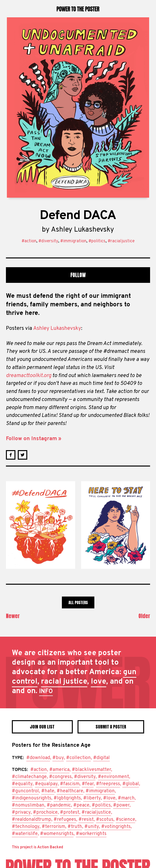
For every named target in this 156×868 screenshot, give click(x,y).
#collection (78, 758)
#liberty (92, 798)
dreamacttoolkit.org (29, 376)
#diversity (48, 241)
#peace (81, 805)
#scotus (105, 820)
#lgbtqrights (67, 798)
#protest (70, 812)
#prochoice (45, 812)
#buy (58, 758)
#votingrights (116, 827)
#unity (92, 827)
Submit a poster (111, 727)
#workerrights (91, 834)
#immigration (73, 241)
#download (38, 758)
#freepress (108, 784)
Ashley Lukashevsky (83, 230)
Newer (13, 616)
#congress (60, 777)
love (99, 682)
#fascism (70, 784)
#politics (97, 241)
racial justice (64, 682)
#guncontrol (25, 791)
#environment (113, 777)
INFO (46, 692)
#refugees (65, 820)
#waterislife (25, 834)
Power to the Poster (78, 9)
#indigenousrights (32, 798)
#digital (101, 758)
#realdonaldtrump (32, 820)
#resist (86, 820)
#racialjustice (121, 241)
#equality (22, 784)
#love (109, 798)
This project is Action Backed (37, 847)
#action (29, 241)
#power (121, 805)
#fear (88, 784)
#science (125, 820)
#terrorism (53, 827)
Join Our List (42, 727)
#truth (75, 827)
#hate (48, 791)
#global (131, 784)
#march (126, 798)
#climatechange (29, 777)
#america (59, 770)
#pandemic (59, 805)
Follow (78, 275)
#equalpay (46, 784)
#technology (26, 827)
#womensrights (57, 834)
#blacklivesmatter (91, 770)
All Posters (78, 602)
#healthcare (70, 791)
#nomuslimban (28, 805)
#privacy (21, 812)
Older (144, 616)
